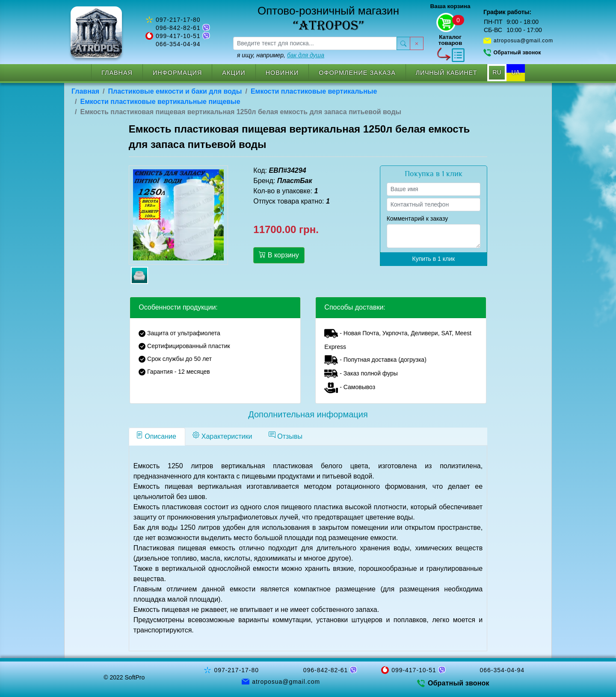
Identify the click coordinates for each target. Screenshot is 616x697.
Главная (117, 73)
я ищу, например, (281, 55)
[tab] (157, 437)
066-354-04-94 (178, 44)
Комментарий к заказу (418, 219)
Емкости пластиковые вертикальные (314, 91)
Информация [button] (177, 73)
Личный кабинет (446, 73)
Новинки (282, 73)
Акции (234, 73)
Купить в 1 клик (434, 259)
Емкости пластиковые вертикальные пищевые (160, 102)
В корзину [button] (279, 255)
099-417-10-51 (178, 36)
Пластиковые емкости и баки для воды (175, 91)
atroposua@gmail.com (523, 41)
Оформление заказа (357, 73)
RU (497, 72)
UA (516, 72)
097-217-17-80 (178, 20)
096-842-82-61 (178, 28)
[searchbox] (315, 43)
